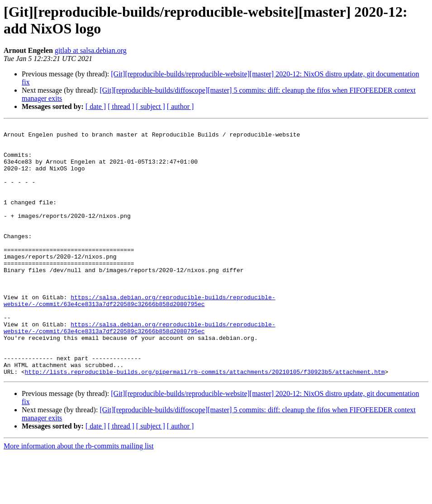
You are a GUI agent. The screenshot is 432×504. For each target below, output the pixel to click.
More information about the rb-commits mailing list (79, 496)
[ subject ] (151, 106)
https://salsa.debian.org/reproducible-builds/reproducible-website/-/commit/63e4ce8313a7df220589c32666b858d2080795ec (140, 336)
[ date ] (96, 106)
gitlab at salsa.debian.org (91, 50)
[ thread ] (121, 106)
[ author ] (180, 106)
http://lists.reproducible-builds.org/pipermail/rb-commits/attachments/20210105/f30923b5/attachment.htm (205, 422)
